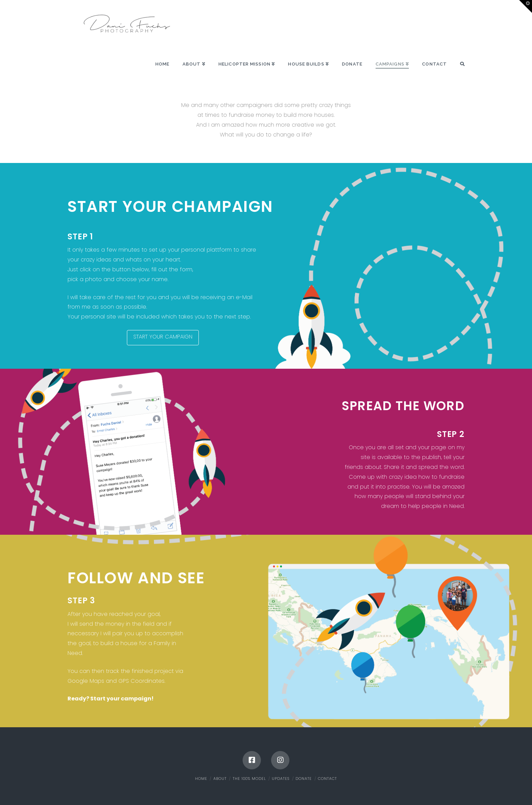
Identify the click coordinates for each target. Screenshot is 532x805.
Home (201, 779)
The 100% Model (249, 779)
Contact (327, 779)
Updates (281, 779)
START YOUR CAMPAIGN (163, 337)
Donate (304, 779)
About (220, 779)
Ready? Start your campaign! (111, 699)
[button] (526, 6)
